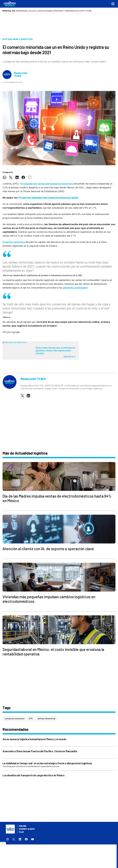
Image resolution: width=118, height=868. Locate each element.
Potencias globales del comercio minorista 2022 (49, 198)
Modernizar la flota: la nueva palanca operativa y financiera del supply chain (54, 11)
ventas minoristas (46, 719)
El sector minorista (14, 242)
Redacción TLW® (21, 75)
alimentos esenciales (75, 288)
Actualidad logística (18, 39)
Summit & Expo (27, 829)
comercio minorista (14, 719)
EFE (31, 719)
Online (23, 826)
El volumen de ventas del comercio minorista (47, 184)
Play (21, 832)
